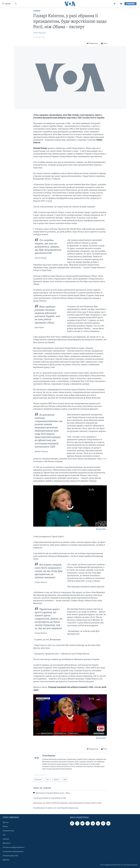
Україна (37, 11)
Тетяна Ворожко (39, 33)
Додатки (6, 860)
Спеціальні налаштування (13, 852)
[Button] (92, 43)
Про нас (6, 822)
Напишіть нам (8, 831)
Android (6, 839)
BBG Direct (7, 843)
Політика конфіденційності (14, 847)
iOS (4, 835)
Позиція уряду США (10, 856)
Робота (5, 827)
